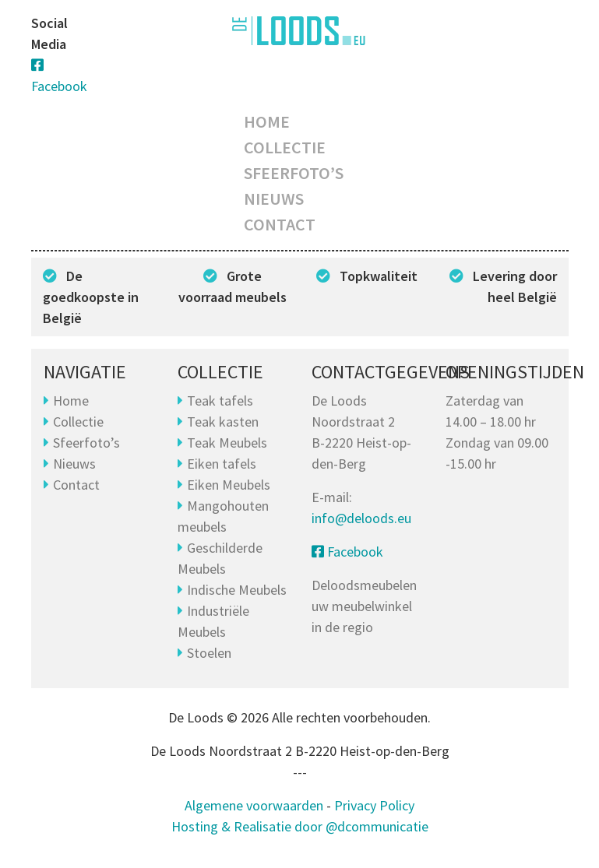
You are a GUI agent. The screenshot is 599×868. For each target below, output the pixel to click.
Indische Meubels (237, 590)
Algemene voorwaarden (254, 805)
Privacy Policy (374, 805)
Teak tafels (220, 401)
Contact (280, 224)
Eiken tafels (222, 464)
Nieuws (274, 199)
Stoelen (209, 653)
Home (267, 121)
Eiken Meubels (229, 485)
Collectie (285, 147)
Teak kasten (223, 422)
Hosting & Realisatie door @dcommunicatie (300, 826)
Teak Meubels (227, 443)
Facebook (347, 552)
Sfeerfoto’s (294, 173)
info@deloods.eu (361, 518)
